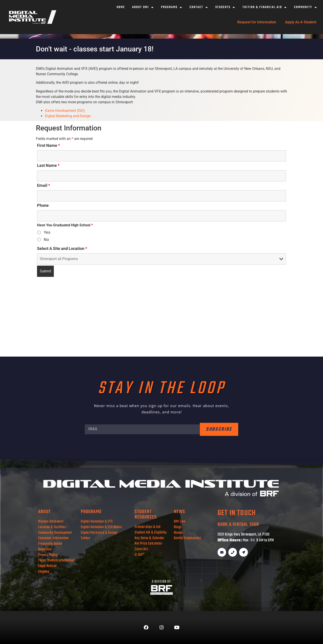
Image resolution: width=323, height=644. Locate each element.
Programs (172, 7)
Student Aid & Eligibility (151, 533)
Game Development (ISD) (65, 111)
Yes (47, 232)
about (44, 512)
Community (306, 7)
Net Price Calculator (148, 544)
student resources (146, 514)
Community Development (55, 533)
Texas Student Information (56, 560)
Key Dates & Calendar (149, 538)
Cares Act (141, 549)
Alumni (178, 533)
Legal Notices (47, 566)
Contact (199, 7)
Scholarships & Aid (147, 527)
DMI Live (180, 522)
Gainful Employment (187, 538)
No (46, 240)
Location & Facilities (52, 527)
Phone (43, 205)
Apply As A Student (301, 22)
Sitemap (44, 572)
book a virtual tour (238, 525)
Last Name (48, 165)
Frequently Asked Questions (50, 547)
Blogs (178, 527)
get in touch (237, 513)
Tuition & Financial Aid (265, 7)
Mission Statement (51, 522)
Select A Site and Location (62, 249)
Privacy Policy (48, 555)
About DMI (143, 7)
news (180, 512)
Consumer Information (53, 538)
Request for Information (257, 22)
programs (91, 512)
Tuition (85, 538)
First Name (48, 146)
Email (44, 185)
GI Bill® (140, 555)
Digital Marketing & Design (99, 533)
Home (121, 7)
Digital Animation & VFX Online (101, 527)
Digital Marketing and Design (68, 116)
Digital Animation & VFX (97, 522)
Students (225, 7)
